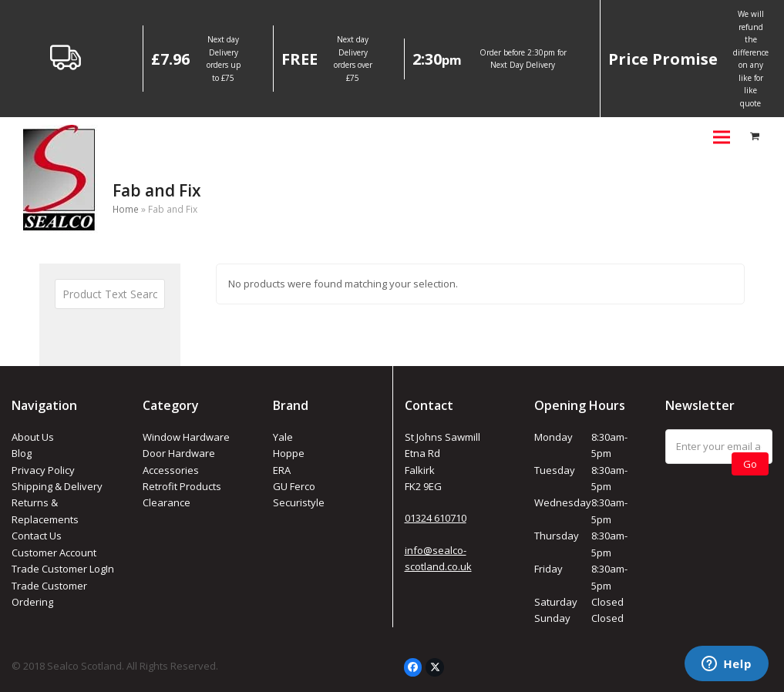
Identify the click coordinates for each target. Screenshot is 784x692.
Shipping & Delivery (57, 486)
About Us (33, 437)
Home (126, 209)
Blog (22, 453)
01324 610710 (436, 518)
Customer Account (54, 553)
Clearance (167, 502)
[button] (722, 137)
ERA (282, 470)
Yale (283, 437)
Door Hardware (179, 453)
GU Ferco (294, 486)
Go (750, 464)
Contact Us (37, 536)
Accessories (171, 470)
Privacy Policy (43, 470)
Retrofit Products (182, 486)
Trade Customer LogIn (63, 569)
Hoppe (289, 453)
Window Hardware (186, 437)
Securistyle (299, 502)
